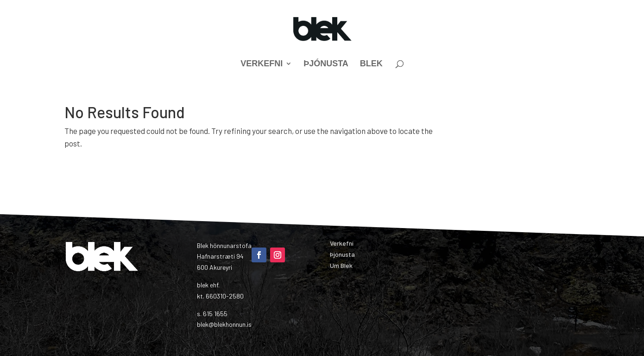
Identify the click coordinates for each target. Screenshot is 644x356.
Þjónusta (326, 64)
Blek (371, 64)
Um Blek (341, 265)
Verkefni (262, 64)
